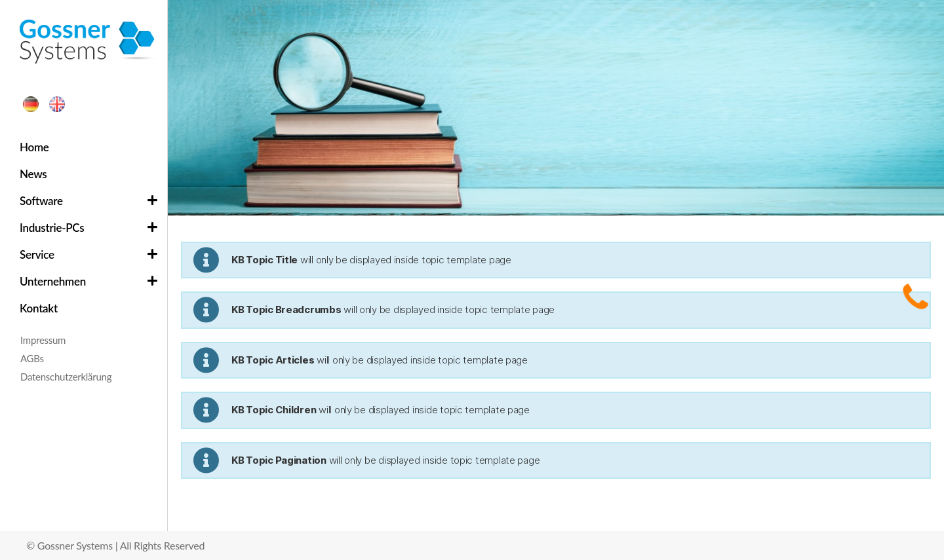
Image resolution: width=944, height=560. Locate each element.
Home (34, 147)
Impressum (43, 340)
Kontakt (39, 308)
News (33, 174)
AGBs (32, 358)
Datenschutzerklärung (66, 377)
